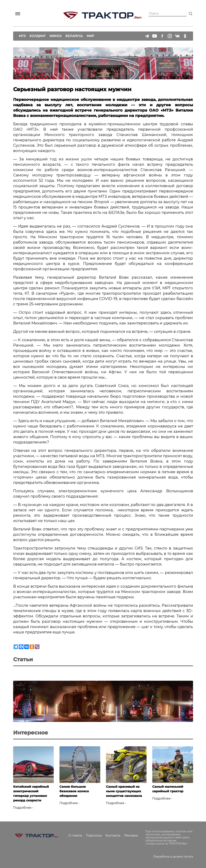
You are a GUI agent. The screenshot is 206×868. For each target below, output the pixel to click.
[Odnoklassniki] (32, 647)
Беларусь (74, 36)
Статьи (23, 659)
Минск (56, 36)
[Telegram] (16, 647)
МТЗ (22, 36)
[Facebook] (21, 647)
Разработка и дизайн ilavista (173, 857)
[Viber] (37, 647)
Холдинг (38, 36)
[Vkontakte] (26, 647)
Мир (90, 36)
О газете (75, 835)
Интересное (31, 733)
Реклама (131, 835)
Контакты (113, 835)
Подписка (94, 835)
